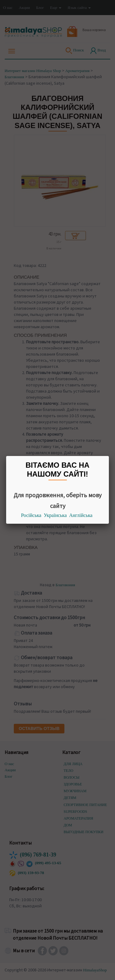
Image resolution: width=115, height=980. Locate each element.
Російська (31, 515)
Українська (55, 515)
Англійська (81, 515)
